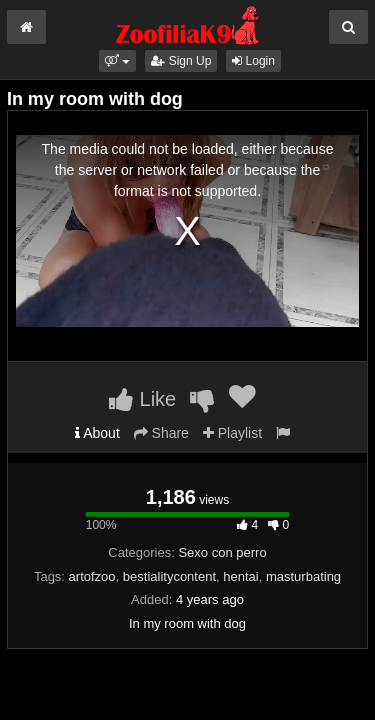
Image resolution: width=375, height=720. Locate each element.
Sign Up (181, 61)
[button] (117, 61)
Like (142, 399)
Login (253, 61)
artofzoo (92, 576)
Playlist (232, 433)
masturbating (303, 576)
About (97, 433)
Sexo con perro (222, 552)
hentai (240, 576)
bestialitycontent (169, 576)
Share (161, 433)
